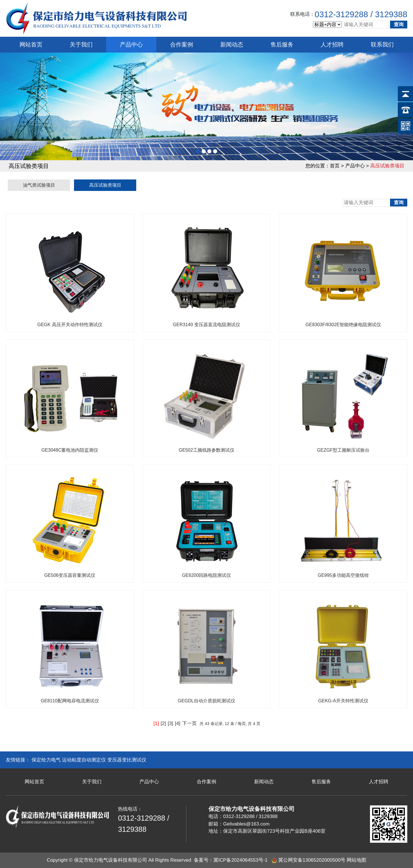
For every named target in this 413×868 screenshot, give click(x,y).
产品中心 (131, 45)
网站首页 (31, 45)
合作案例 (182, 45)
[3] (171, 723)
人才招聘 (332, 45)
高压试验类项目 (105, 185)
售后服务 (282, 45)
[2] (163, 723)
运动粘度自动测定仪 (84, 760)
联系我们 (382, 45)
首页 (335, 166)
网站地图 (356, 860)
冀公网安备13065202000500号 (312, 860)
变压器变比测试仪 (127, 760)
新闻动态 (232, 45)
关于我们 (81, 45)
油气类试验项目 (39, 185)
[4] (178, 723)
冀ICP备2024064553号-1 (240, 860)
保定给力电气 (46, 760)
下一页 (189, 723)
